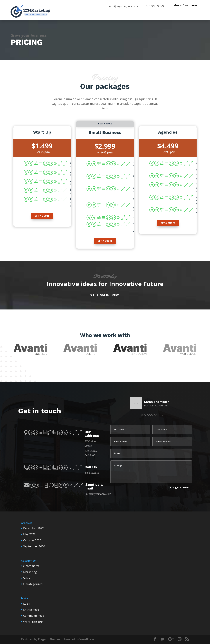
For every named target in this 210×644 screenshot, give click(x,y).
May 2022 (29, 534)
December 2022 (33, 528)
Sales (27, 578)
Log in (27, 604)
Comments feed (34, 616)
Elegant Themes (49, 639)
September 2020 (34, 546)
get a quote (42, 216)
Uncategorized (33, 584)
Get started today (105, 295)
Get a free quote (186, 5)
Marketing (30, 572)
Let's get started (179, 487)
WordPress (87, 639)
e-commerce (31, 566)
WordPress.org (33, 622)
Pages (191, 15)
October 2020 (32, 540)
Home (173, 15)
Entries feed (31, 610)
